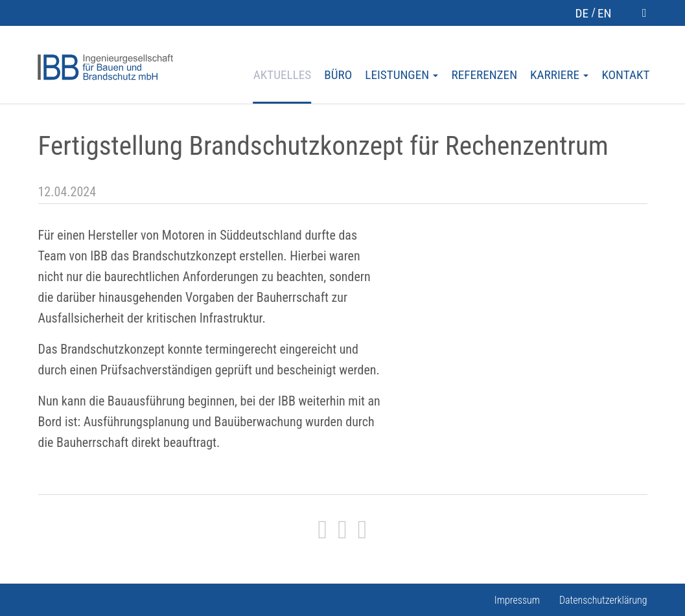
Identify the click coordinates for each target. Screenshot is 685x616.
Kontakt (625, 75)
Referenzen (484, 75)
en (604, 13)
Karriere (559, 75)
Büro (338, 75)
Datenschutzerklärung (603, 600)
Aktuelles (283, 75)
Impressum (517, 600)
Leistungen (401, 75)
